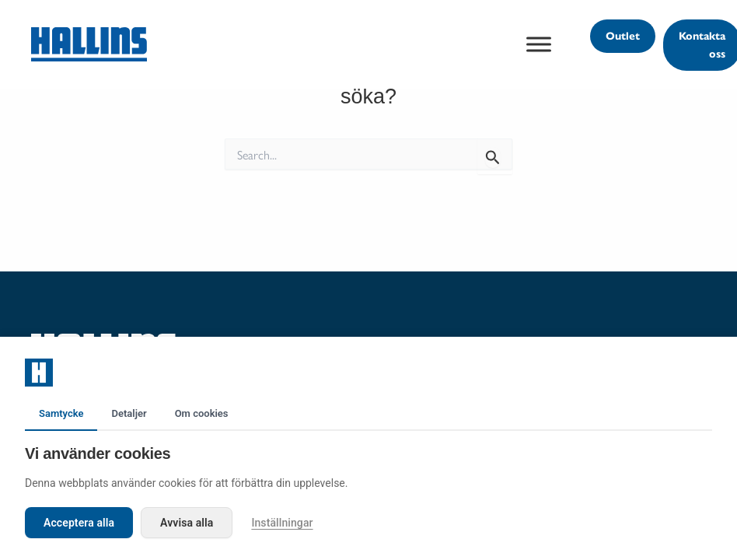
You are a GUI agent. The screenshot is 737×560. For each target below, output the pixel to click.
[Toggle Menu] (539, 44)
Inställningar (282, 523)
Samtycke (61, 413)
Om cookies (202, 413)
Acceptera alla (79, 523)
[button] (623, 36)
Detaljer (129, 413)
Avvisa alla (187, 523)
